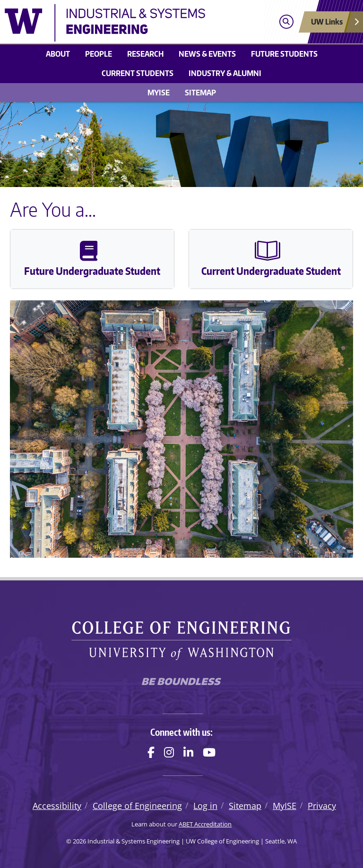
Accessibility (57, 806)
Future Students (284, 54)
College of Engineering (137, 806)
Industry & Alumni (225, 73)
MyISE (159, 93)
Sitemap (200, 93)
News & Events (207, 54)
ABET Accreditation (205, 824)
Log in (205, 806)
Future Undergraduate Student (92, 259)
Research (145, 54)
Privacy (322, 806)
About (58, 54)
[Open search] (286, 22)
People (99, 54)
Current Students (138, 73)
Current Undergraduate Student (271, 259)
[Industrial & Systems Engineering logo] (137, 23)
